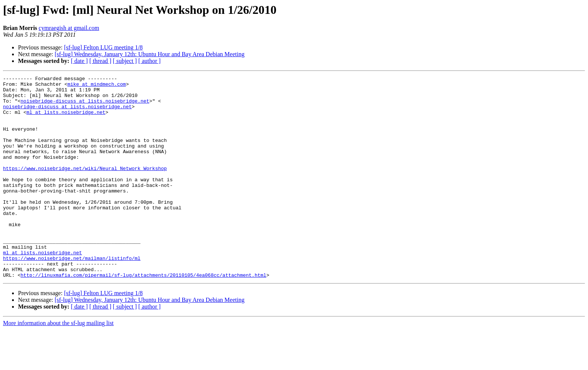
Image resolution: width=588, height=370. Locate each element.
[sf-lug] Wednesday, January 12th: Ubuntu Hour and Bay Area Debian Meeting (150, 54)
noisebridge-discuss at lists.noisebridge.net (85, 106)
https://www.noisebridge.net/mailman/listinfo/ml (72, 295)
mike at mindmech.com (97, 86)
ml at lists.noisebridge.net (66, 120)
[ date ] (79, 61)
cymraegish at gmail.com (69, 28)
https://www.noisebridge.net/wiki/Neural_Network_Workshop (85, 187)
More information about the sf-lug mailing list (58, 363)
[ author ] (150, 61)
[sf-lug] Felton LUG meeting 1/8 (103, 47)
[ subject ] (125, 61)
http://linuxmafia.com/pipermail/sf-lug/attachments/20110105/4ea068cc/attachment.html (143, 315)
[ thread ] (100, 61)
